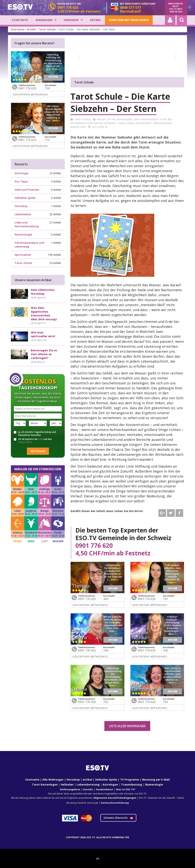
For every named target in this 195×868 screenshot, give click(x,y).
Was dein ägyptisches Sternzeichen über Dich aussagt (44, 313)
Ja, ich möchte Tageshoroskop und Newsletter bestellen (35, 434)
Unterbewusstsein (82, 123)
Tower (121, 123)
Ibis (170, 119)
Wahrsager (44, 20)
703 (165, 702)
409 (106, 599)
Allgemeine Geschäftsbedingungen (115, 798)
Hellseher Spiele (25, 198)
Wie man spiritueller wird (43, 334)
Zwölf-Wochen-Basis (146, 119)
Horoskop (71, 20)
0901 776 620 (94, 545)
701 (165, 599)
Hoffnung (110, 123)
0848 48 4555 (176, 12)
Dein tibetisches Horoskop (43, 292)
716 (47, 140)
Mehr (115, 580)
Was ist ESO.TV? (126, 789)
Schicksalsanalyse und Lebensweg (29, 245)
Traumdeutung (132, 785)
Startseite (20, 20)
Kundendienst (105, 789)
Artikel (96, 20)
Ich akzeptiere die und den (33, 441)
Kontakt (88, 789)
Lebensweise (23, 214)
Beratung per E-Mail (156, 780)
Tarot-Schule (47, 29)
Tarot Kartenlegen (45, 785)
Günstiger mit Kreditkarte (129, 20)
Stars (163, 119)
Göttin (111, 119)
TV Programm (130, 780)
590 (106, 650)
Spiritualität (23, 255)
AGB (40, 439)
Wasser (101, 119)
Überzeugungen (162, 123)
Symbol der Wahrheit (139, 123)
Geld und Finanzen (27, 190)
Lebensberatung (88, 785)
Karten (98, 123)
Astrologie (22, 173)
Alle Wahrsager (53, 780)
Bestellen (38, 451)
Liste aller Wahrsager (127, 726)
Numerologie (23, 234)
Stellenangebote (70, 789)
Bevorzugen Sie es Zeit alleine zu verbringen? (44, 354)
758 (47, 88)
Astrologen (110, 785)
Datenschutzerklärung (115, 803)
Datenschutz (25, 442)
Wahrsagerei (124, 119)
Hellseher (67, 785)
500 (165, 650)
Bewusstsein (78, 127)
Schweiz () (118, 818)
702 (106, 702)
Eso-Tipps (21, 181)
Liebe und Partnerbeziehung (27, 224)
